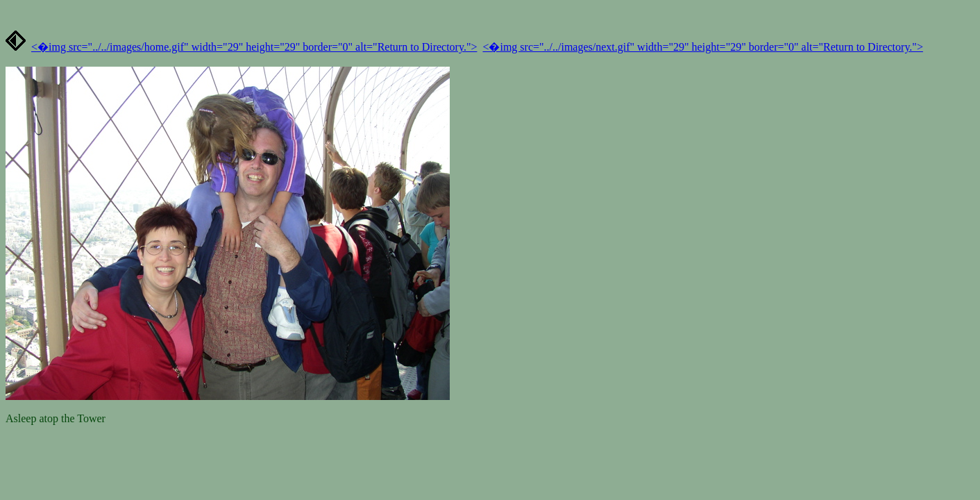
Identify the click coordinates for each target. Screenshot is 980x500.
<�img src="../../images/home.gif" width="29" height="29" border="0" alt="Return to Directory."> (254, 47)
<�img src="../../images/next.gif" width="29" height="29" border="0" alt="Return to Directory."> (702, 47)
